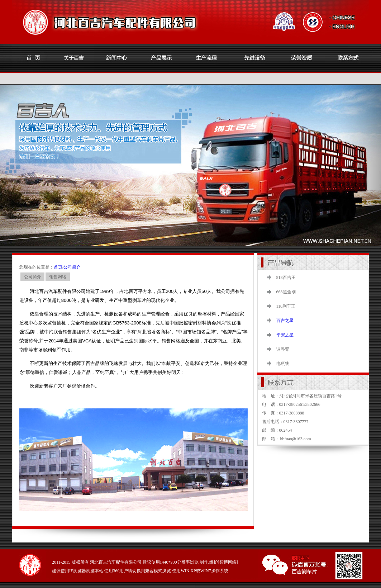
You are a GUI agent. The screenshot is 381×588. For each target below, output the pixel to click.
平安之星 (285, 335)
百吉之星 (285, 321)
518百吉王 (286, 278)
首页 (58, 267)
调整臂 (283, 349)
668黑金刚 (286, 292)
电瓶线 (283, 364)
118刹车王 (286, 306)
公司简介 (72, 267)
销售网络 (58, 277)
